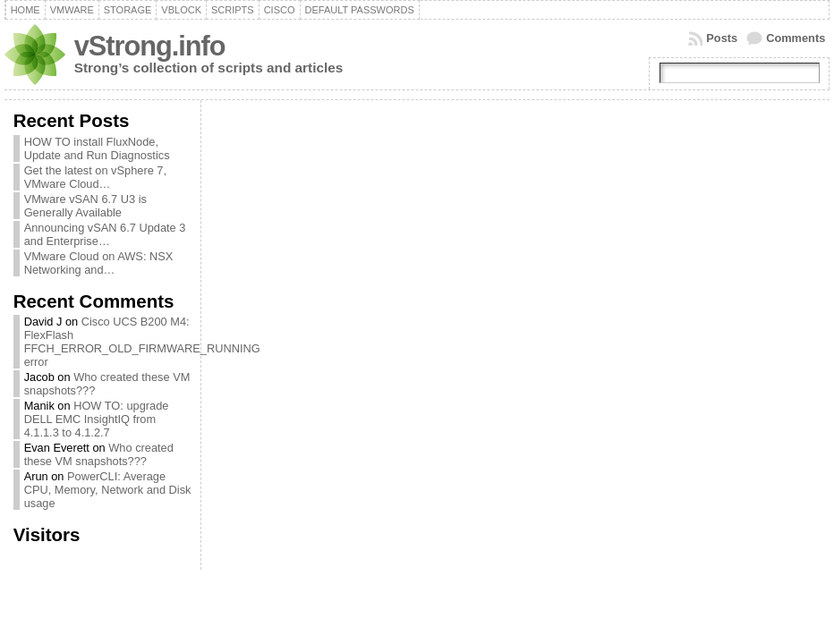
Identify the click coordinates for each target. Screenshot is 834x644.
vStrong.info (150, 46)
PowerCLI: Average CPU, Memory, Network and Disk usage (108, 490)
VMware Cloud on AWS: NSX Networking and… (99, 263)
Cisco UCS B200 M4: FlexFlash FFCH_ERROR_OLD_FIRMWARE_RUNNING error (142, 342)
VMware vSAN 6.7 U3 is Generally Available (85, 206)
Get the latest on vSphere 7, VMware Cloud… (95, 177)
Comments (796, 38)
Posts (722, 38)
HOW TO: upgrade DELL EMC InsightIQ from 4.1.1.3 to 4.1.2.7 (97, 419)
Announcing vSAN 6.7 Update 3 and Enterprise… (105, 234)
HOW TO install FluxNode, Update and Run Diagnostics (97, 148)
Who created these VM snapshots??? (99, 454)
